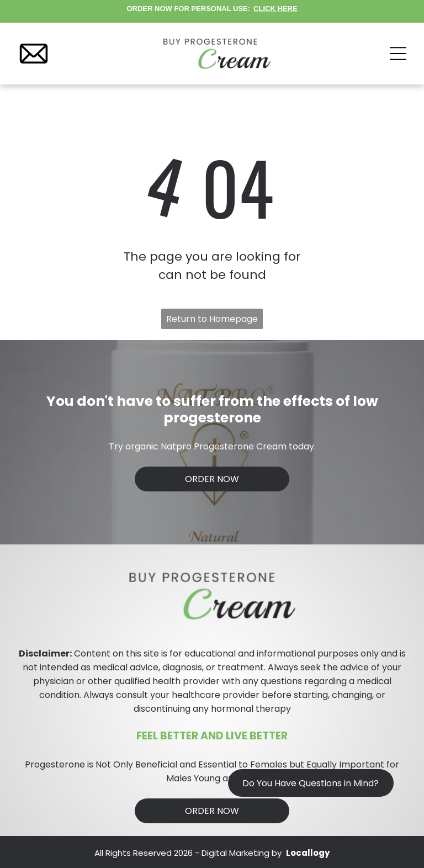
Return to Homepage (212, 319)
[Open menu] (398, 54)
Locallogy (308, 853)
